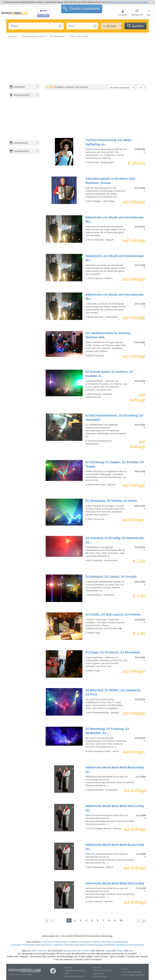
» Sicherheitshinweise (102, 970)
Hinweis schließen (141, 2)
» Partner (124, 969)
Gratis (82, 9)
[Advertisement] (25, 122)
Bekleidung (122, 945)
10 (121, 920)
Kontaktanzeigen (121, 942)
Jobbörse (58, 945)
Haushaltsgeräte (136, 945)
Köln (131, 951)
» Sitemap (68, 968)
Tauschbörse (86, 942)
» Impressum (98, 973)
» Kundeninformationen (74, 976)
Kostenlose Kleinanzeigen (23, 945)
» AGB (66, 973)
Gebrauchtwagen (96, 945)
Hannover (42, 951)
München (76, 951)
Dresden (86, 951)
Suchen (135, 26)
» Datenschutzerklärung (74, 970)
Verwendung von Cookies (119, 2)
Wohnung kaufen (44, 945)
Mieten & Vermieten (102, 942)
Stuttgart (120, 951)
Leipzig (108, 951)
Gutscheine (47, 942)
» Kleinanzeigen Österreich (133, 975)
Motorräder (110, 945)
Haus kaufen (81, 945)
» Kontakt (96, 968)
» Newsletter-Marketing (131, 972)
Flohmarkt (68, 945)
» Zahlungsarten (99, 976)
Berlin (34, 951)
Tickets (57, 942)
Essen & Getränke (70, 942)
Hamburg (67, 951)
